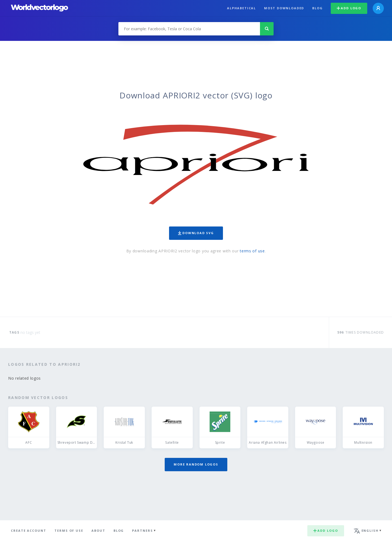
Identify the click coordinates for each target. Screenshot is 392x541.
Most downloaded (284, 8)
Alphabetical (241, 8)
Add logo (349, 8)
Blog (317, 8)
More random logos (196, 464)
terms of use (252, 251)
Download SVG (196, 233)
